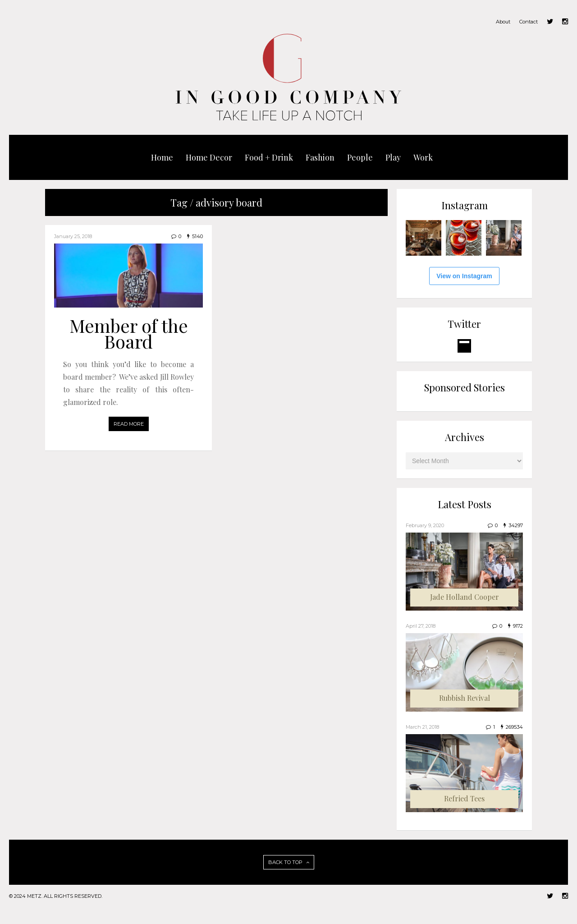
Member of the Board (129, 333)
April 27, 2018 (421, 626)
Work (423, 157)
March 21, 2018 (422, 727)
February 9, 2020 (425, 525)
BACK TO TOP (289, 862)
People (360, 157)
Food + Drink (269, 157)
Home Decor (209, 157)
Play (393, 157)
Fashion (320, 157)
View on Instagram (464, 276)
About (503, 22)
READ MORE (129, 424)
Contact (529, 22)
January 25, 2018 (73, 236)
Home (162, 157)
